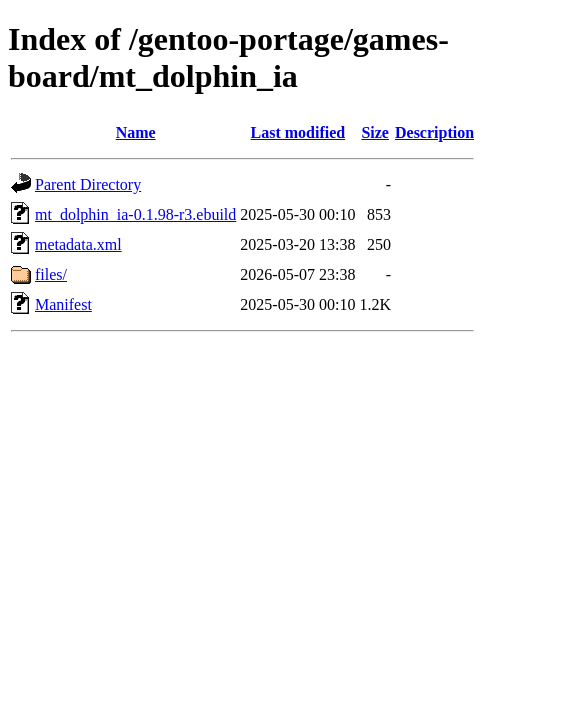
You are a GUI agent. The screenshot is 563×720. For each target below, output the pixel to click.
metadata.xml (78, 244)
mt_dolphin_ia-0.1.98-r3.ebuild (135, 214)
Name (136, 132)
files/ (51, 274)
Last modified (298, 132)
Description (434, 132)
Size (375, 132)
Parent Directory (88, 184)
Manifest (63, 304)
